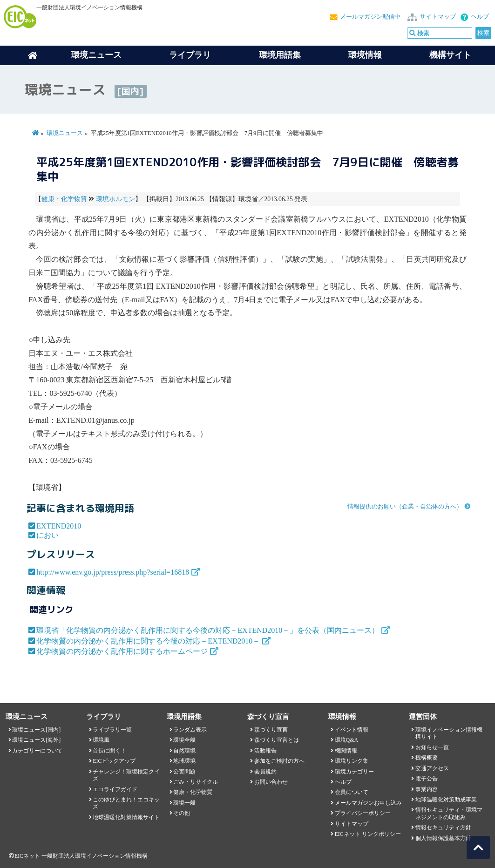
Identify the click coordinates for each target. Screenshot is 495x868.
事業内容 (427, 789)
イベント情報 (352, 730)
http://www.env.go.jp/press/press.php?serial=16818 (113, 572)
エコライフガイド (115, 789)
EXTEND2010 (59, 526)
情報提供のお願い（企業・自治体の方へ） (405, 507)
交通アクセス (432, 768)
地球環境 (184, 761)
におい (47, 535)
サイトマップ (438, 17)
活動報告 (265, 751)
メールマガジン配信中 (370, 17)
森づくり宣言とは (277, 740)
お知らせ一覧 (432, 747)
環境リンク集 (352, 761)
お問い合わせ (271, 782)
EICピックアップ (114, 761)
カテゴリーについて (37, 751)
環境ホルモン (115, 199)
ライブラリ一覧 (112, 730)
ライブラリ (190, 55)
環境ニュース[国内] (36, 730)
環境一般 (184, 803)
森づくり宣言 (271, 730)
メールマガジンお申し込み (368, 803)
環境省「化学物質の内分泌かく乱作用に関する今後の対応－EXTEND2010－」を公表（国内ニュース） (208, 630)
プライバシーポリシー (363, 813)
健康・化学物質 (64, 199)
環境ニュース (65, 133)
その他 (182, 813)
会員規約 (265, 772)
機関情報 (346, 751)
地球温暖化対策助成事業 (446, 800)
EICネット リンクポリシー (368, 834)
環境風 (101, 740)
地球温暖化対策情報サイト (126, 817)
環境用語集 (280, 55)
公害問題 (184, 772)
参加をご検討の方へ (279, 761)
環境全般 (184, 740)
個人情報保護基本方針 (443, 838)
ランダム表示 (190, 730)
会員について (352, 792)
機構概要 (427, 758)
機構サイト (450, 55)
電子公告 (427, 779)
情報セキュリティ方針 (443, 827)
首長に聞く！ (109, 751)
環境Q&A (346, 740)
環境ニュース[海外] (36, 740)
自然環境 (184, 751)
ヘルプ (480, 17)
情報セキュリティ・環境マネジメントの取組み (449, 813)
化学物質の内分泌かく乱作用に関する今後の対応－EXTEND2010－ (148, 641)
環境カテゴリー (354, 772)
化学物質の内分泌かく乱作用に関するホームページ (122, 651)
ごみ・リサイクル (196, 782)
